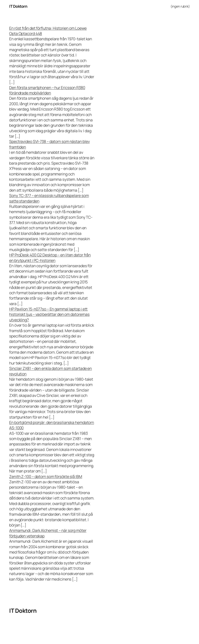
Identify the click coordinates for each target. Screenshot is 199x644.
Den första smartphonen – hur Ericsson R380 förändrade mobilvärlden (47, 90)
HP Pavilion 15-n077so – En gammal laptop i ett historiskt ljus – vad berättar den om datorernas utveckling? (49, 314)
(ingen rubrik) (180, 6)
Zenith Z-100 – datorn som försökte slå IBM (46, 476)
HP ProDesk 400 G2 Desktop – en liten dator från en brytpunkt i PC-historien (50, 258)
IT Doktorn (18, 6)
